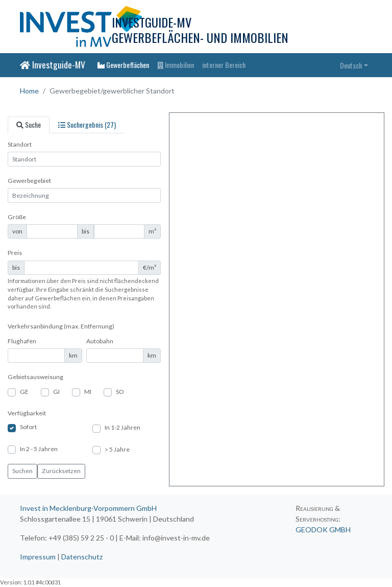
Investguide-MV (53, 64)
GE (24, 392)
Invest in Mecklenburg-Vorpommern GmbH (88, 508)
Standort (20, 144)
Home (29, 91)
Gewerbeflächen (123, 65)
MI (88, 392)
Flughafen (22, 341)
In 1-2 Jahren (122, 427)
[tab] (29, 125)
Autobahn (100, 341)
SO (120, 392)
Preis (15, 253)
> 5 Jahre (117, 449)
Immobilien (176, 65)
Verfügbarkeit (27, 413)
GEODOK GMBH (323, 530)
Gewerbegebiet (29, 181)
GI (56, 392)
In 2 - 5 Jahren (39, 449)
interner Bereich (224, 65)
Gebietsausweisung (35, 377)
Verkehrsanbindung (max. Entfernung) (61, 326)
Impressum (38, 557)
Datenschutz (82, 557)
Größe (17, 217)
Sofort (28, 427)
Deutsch (351, 65)
